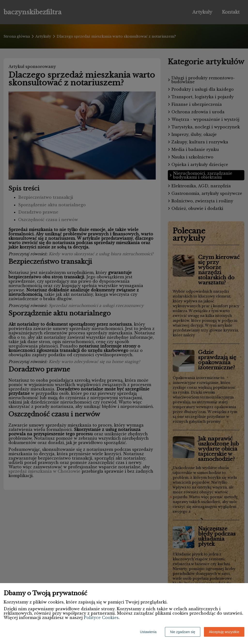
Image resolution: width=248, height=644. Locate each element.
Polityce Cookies (101, 618)
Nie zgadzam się (183, 632)
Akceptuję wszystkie (224, 632)
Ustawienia (148, 632)
